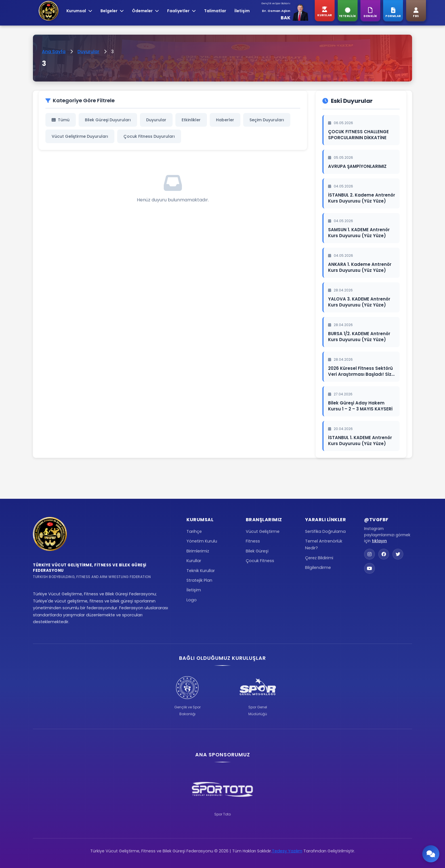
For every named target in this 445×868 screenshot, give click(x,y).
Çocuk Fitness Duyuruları (149, 136)
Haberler (225, 120)
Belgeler (112, 11)
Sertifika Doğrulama (325, 531)
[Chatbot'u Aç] (431, 854)
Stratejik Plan (199, 580)
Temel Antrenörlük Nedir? (324, 544)
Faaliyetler (181, 11)
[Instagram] (370, 554)
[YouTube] (370, 568)
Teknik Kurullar (201, 571)
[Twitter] (398, 554)
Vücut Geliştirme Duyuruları (80, 136)
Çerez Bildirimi (319, 558)
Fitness (253, 541)
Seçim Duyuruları (267, 120)
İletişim (242, 11)
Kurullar (194, 561)
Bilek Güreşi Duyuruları (108, 120)
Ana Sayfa (54, 52)
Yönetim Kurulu (202, 541)
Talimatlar (215, 11)
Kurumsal (79, 11)
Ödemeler (145, 11)
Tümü (61, 120)
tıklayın (379, 541)
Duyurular (88, 52)
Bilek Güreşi (257, 551)
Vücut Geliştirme (263, 531)
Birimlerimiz (198, 551)
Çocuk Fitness (260, 561)
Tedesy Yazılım (287, 851)
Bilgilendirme (318, 567)
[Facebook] (384, 554)
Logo (192, 600)
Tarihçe (194, 531)
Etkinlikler (191, 120)
